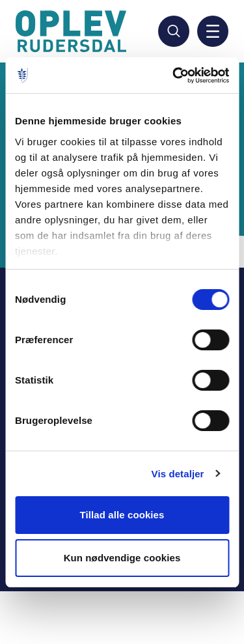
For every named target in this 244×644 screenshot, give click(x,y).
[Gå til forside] (73, 31)
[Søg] (174, 31)
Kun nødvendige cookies (122, 558)
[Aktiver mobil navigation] (213, 31)
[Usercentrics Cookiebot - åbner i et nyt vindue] (174, 76)
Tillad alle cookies (122, 515)
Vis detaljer (178, 474)
